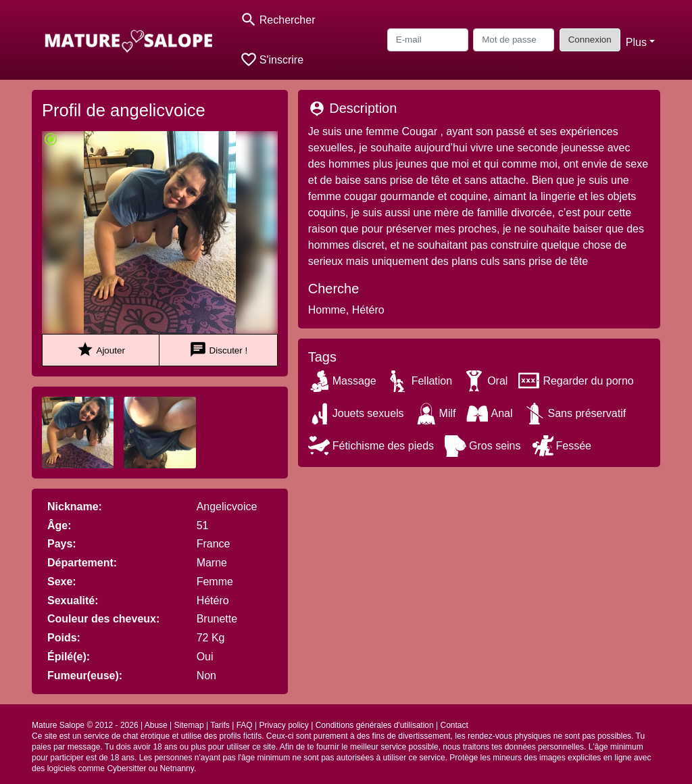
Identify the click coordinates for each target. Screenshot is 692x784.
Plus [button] (636, 42)
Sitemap (189, 725)
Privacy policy (283, 725)
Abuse (156, 725)
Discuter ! (218, 350)
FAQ (245, 725)
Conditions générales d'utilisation (375, 725)
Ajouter (100, 350)
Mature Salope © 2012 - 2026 (85, 725)
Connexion (590, 40)
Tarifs (220, 725)
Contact (454, 725)
